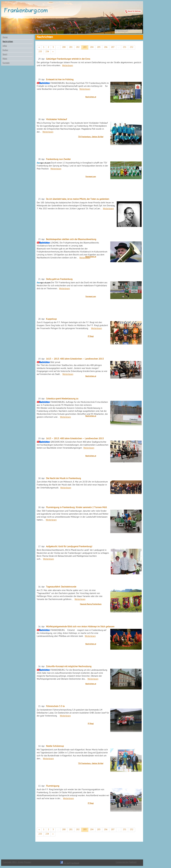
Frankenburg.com (26, 11)
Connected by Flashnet (126, 862)
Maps (5, 59)
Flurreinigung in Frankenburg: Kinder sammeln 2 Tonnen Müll (76, 508)
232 (132, 47)
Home (5, 37)
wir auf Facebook (70, 863)
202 (78, 47)
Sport (5, 54)
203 (85, 47)
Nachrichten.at (91, 97)
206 (106, 47)
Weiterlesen (68, 66)
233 (40, 52)
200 (64, 47)
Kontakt (6, 63)
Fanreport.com (91, 177)
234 (47, 52)
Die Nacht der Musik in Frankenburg (63, 479)
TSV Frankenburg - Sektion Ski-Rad (91, 137)
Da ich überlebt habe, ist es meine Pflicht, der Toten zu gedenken (78, 199)
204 (92, 47)
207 (113, 47)
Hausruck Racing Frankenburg (91, 604)
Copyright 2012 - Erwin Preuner (17, 862)
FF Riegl (91, 336)
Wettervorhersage (116, 5)
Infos (5, 46)
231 (125, 47)
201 (71, 47)
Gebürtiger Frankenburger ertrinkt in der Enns (68, 59)
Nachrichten (8, 42)
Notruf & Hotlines (134, 11)
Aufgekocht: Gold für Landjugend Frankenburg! (69, 547)
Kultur (5, 50)
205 (99, 47)
